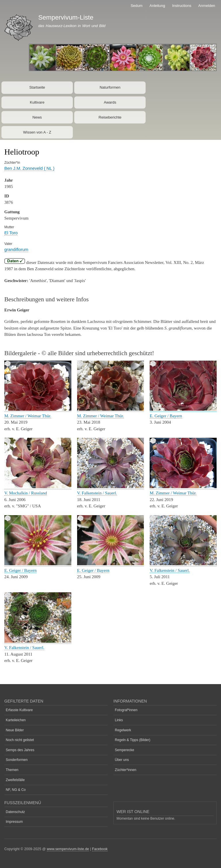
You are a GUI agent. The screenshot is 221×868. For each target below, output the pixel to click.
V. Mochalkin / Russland (26, 493)
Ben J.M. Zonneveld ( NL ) (29, 168)
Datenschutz (15, 812)
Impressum (14, 822)
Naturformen (110, 87)
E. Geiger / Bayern (166, 416)
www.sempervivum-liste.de (68, 849)
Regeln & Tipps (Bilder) (133, 740)
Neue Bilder (15, 730)
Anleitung (157, 6)
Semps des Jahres (20, 750)
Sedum (137, 6)
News (37, 117)
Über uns (122, 760)
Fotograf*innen (126, 710)
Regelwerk (123, 730)
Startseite (37, 87)
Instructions (182, 6)
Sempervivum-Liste (66, 17)
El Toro (11, 233)
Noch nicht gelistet (20, 740)
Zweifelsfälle (15, 780)
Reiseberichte (110, 117)
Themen (12, 770)
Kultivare (37, 102)
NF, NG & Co (16, 790)
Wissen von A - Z (37, 132)
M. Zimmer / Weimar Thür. (28, 416)
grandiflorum (16, 249)
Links (119, 720)
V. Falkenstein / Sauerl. (97, 493)
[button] (38, 409)
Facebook (100, 849)
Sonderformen (17, 760)
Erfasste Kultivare (19, 710)
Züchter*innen (126, 770)
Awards (110, 102)
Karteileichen (16, 720)
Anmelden (207, 6)
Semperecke (124, 750)
